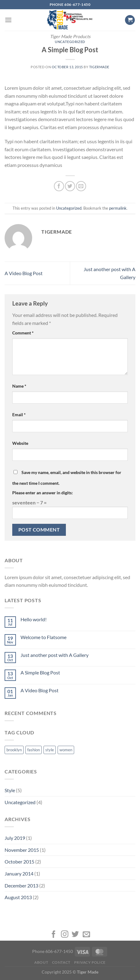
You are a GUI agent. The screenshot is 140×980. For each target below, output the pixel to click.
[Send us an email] (86, 935)
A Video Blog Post (24, 273)
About (41, 962)
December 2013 (21, 885)
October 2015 (19, 861)
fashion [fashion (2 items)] (34, 750)
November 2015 (22, 850)
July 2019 (15, 838)
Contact (61, 962)
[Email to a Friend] (81, 186)
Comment (23, 333)
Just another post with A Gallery (55, 655)
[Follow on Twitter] (75, 935)
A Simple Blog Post (40, 672)
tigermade (99, 67)
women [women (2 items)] (66, 750)
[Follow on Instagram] (65, 935)
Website (20, 443)
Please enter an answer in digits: (43, 493)
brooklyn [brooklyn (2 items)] (14, 750)
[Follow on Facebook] (54, 935)
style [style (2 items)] (50, 750)
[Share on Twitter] (70, 186)
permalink (118, 208)
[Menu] (8, 20)
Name (19, 386)
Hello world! (34, 619)
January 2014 (19, 873)
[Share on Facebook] (59, 186)
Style (10, 790)
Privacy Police (90, 962)
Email (19, 415)
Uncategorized (70, 42)
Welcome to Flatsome (44, 637)
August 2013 (18, 897)
